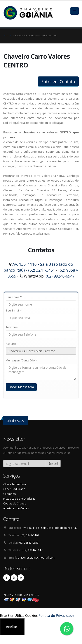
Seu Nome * (14, 297)
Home (7, 35)
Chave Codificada (14, 489)
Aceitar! (12, 627)
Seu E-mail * (14, 310)
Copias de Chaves (15, 503)
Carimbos (10, 494)
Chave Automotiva (15, 484)
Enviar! (53, 463)
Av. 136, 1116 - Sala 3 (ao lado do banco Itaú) (51, 528)
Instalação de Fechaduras (19, 499)
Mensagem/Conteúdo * (21, 360)
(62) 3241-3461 (42, 270)
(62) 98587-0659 (29, 543)
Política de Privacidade (56, 616)
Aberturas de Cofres (16, 508)
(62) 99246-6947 (60, 276)
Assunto (11, 344)
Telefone (12, 327)
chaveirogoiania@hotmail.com (36, 557)
